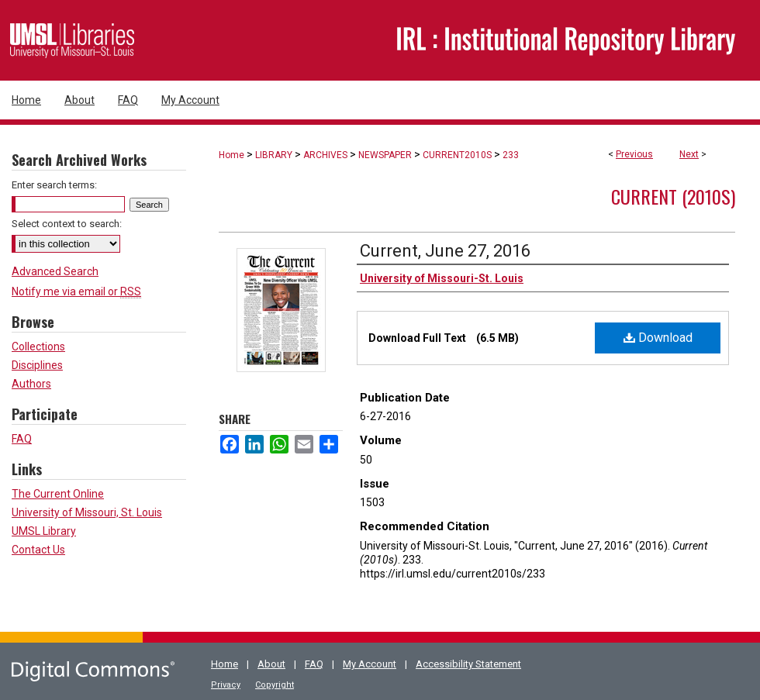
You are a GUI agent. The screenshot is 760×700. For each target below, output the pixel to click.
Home (231, 155)
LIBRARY (274, 155)
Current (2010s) (673, 196)
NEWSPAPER (385, 155)
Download (658, 338)
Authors (31, 384)
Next (689, 154)
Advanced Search (55, 271)
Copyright (275, 685)
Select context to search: (67, 224)
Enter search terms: (54, 185)
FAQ (22, 439)
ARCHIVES (325, 155)
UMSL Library (44, 531)
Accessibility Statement (468, 664)
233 (511, 155)
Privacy (226, 685)
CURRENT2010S (457, 155)
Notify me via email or (76, 291)
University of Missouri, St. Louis (87, 512)
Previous (634, 154)
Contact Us (38, 550)
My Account (370, 664)
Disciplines (37, 365)
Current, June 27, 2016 (445, 251)
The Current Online (58, 494)
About (271, 664)
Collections (38, 347)
